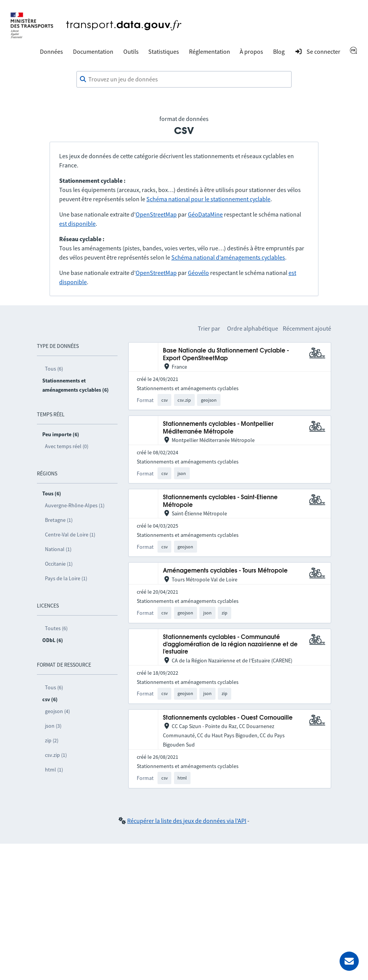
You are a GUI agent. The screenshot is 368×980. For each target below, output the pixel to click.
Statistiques (164, 51)
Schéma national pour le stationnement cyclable (208, 199)
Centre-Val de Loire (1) (70, 535)
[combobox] (184, 79)
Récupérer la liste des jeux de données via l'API (187, 821)
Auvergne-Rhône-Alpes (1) (75, 505)
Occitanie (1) (59, 564)
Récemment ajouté (307, 328)
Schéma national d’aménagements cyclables (228, 257)
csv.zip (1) (56, 755)
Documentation (93, 51)
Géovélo (198, 273)
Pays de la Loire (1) (66, 578)
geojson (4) (57, 711)
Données (51, 51)
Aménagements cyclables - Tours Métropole (225, 571)
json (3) (53, 726)
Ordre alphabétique (253, 328)
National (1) (58, 549)
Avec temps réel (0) (67, 446)
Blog (279, 51)
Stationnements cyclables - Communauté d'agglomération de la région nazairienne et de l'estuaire (230, 645)
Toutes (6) (56, 628)
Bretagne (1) (59, 520)
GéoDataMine (205, 214)
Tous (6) (54, 369)
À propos (251, 51)
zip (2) (52, 740)
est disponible (77, 223)
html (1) (54, 770)
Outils (131, 51)
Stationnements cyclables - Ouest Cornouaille (228, 718)
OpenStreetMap (156, 214)
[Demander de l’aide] (349, 961)
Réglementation (210, 51)
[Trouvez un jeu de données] (184, 79)
